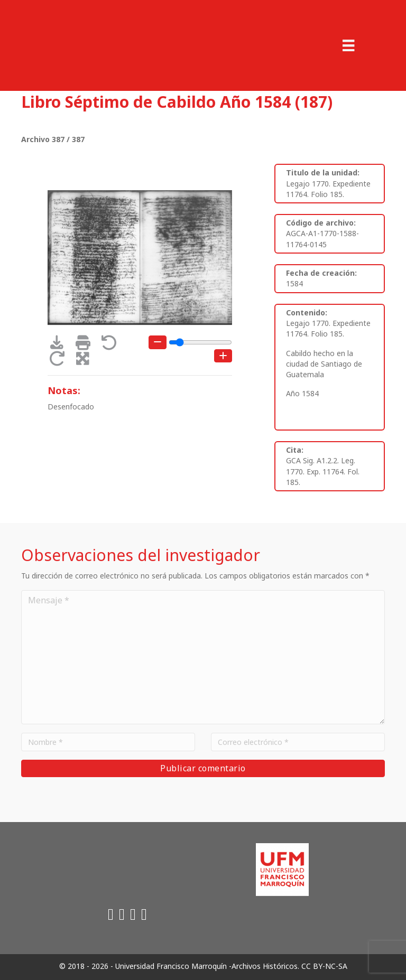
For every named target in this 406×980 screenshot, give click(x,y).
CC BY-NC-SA (324, 966)
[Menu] (348, 45)
